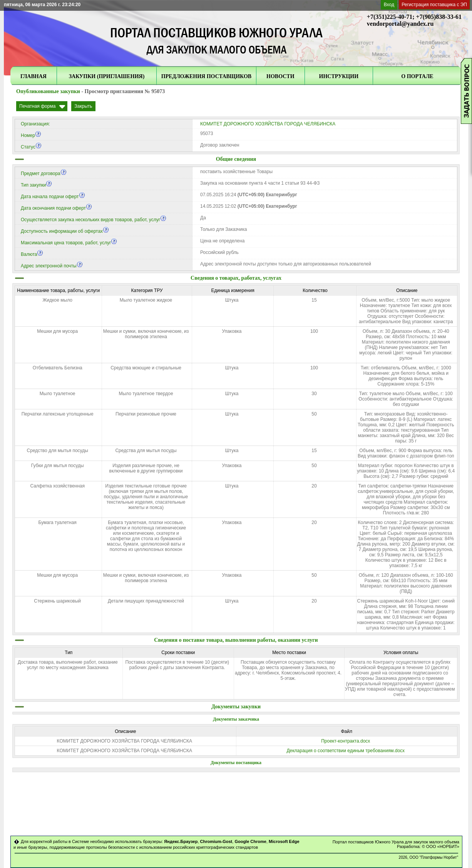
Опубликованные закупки (48, 91)
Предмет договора (44, 174)
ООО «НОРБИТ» (443, 846)
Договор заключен (220, 145)
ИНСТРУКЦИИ (339, 76)
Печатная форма (37, 106)
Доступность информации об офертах (65, 231)
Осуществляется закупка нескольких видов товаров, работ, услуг (94, 220)
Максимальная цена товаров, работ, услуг (69, 243)
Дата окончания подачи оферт (56, 208)
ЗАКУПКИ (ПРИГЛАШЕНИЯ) (107, 76)
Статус (31, 147)
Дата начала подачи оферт (53, 197)
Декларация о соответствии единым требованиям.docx (346, 751)
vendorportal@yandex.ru (400, 24)
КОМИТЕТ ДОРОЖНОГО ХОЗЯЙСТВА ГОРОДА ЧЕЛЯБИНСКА (268, 124)
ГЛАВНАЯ (33, 76)
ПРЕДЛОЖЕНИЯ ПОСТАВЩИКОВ (206, 76)
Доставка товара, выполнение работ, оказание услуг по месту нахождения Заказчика (68, 665)
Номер (31, 135)
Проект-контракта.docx (346, 741)
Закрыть (83, 106)
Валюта (32, 254)
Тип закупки (36, 185)
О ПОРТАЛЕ (417, 76)
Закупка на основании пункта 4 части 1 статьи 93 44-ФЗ (260, 183)
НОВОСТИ (280, 76)
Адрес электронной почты (52, 266)
